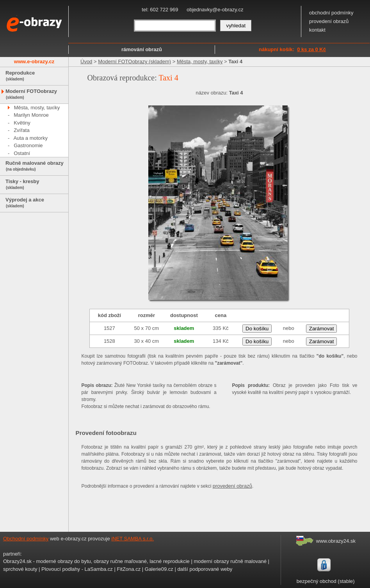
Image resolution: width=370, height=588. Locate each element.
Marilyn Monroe (31, 115)
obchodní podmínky (331, 13)
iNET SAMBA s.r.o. (133, 539)
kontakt (317, 30)
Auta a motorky (30, 138)
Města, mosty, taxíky (37, 108)
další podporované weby (205, 569)
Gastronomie (28, 145)
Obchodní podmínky (26, 539)
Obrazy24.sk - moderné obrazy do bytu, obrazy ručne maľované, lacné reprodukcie (96, 561)
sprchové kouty (20, 569)
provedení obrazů (329, 21)
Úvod (86, 61)
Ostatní (22, 153)
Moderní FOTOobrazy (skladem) (134, 61)
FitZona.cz (129, 569)
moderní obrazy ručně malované (230, 561)
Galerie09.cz (159, 569)
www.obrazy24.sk (336, 541)
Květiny (22, 123)
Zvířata (21, 130)
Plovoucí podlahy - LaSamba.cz (77, 569)
